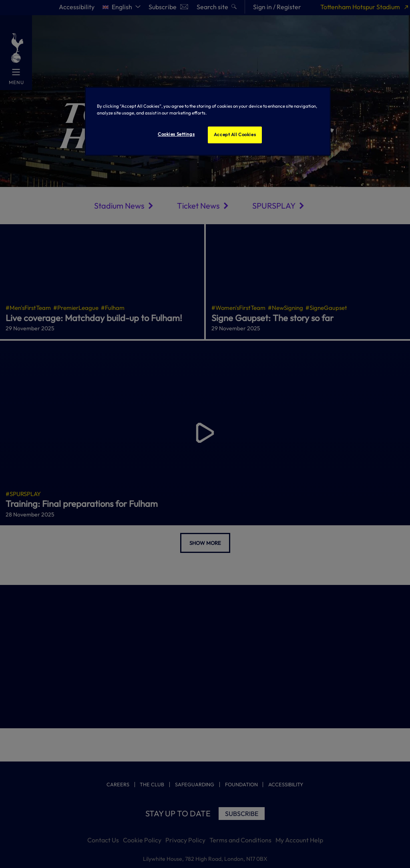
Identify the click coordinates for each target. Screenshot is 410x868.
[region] (208, 121)
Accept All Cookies (235, 135)
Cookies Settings (176, 134)
